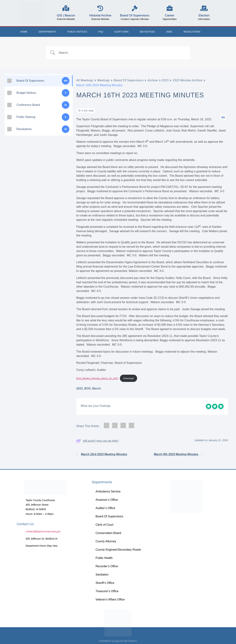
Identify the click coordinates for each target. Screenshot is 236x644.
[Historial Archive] (100, 8)
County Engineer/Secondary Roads (118, 550)
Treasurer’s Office (107, 591)
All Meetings (85, 80)
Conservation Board (108, 533)
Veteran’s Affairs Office (110, 599)
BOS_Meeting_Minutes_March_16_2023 (97, 378)
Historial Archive (100, 15)
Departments (48, 32)
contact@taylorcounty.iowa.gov (43, 531)
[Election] (204, 8)
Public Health (104, 558)
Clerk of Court (104, 525)
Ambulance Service (108, 491)
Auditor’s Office (105, 508)
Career (170, 15)
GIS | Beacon (66, 15)
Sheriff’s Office (105, 583)
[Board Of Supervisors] (135, 8)
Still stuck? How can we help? (97, 441)
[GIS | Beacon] (66, 8)
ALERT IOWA (121, 32)
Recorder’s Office (107, 566)
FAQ (101, 32)
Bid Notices (147, 32)
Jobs (169, 32)
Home (24, 32)
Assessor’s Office (107, 500)
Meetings (104, 80)
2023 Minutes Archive (187, 80)
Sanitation (102, 575)
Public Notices (77, 32)
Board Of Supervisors (135, 15)
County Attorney (106, 541)
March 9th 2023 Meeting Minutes (178, 454)
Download (129, 378)
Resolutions (192, 32)
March (96, 388)
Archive (153, 80)
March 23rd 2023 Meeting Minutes (102, 454)
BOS (87, 388)
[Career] (170, 8)
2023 (165, 80)
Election (204, 15)
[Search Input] (123, 53)
